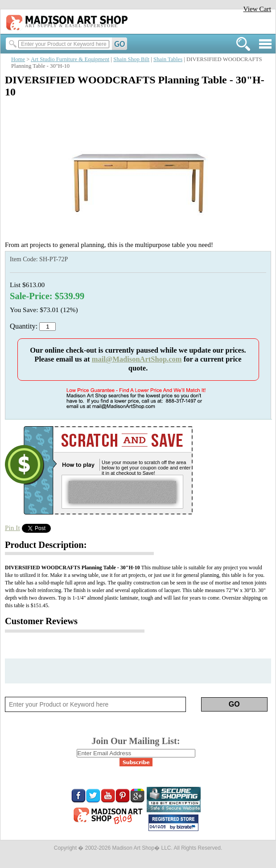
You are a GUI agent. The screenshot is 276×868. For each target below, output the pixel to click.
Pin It (12, 528)
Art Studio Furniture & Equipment (70, 59)
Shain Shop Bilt (131, 59)
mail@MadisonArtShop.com (137, 359)
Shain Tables (168, 59)
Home (18, 59)
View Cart (257, 9)
